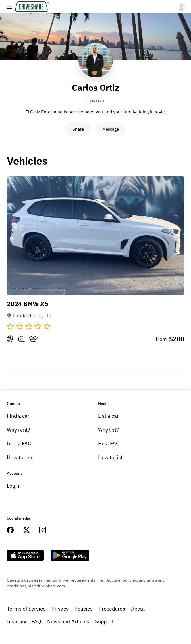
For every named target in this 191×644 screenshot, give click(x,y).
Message (111, 129)
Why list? (108, 430)
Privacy (60, 609)
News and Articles (68, 621)
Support (104, 621)
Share (78, 129)
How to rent (20, 457)
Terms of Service (26, 609)
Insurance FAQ (24, 621)
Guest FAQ (19, 443)
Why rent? (19, 430)
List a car (108, 416)
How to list (110, 457)
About (138, 609)
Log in (14, 486)
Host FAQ (109, 443)
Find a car (18, 416)
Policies (84, 609)
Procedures (112, 609)
